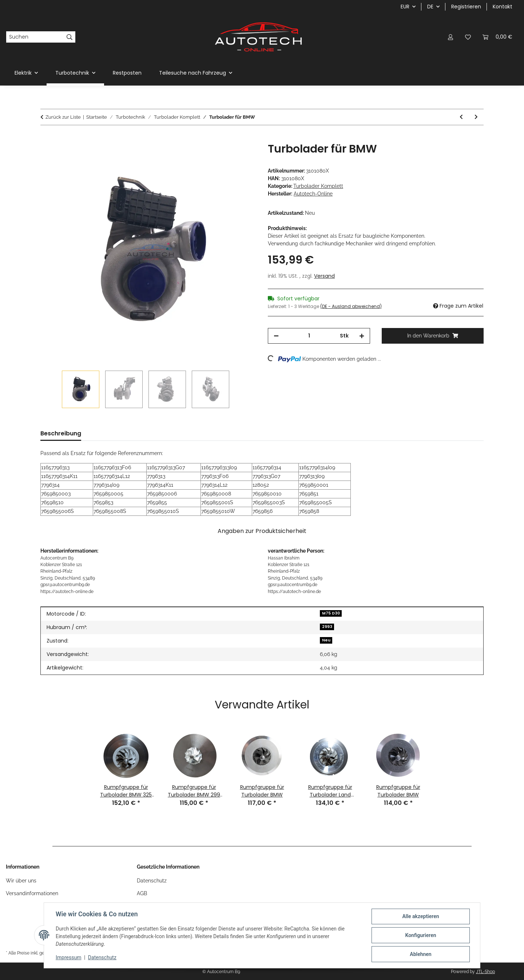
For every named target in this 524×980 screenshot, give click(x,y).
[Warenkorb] (497, 37)
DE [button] (430, 7)
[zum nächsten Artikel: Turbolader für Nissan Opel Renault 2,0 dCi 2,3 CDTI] (476, 117)
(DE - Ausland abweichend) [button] (351, 306)
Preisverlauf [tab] (111, 433)
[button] (450, 37)
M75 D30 (331, 613)
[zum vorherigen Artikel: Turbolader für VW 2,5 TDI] (461, 117)
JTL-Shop (485, 972)
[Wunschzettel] (468, 37)
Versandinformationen (32, 893)
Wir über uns (21, 881)
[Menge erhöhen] (362, 336)
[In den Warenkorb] (46, 138)
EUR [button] (405, 7)
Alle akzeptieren (420, 916)
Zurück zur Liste (63, 117)
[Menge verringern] (276, 336)
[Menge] (309, 336)
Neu (326, 640)
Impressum (68, 957)
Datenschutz (102, 957)
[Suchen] (35, 37)
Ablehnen (420, 954)
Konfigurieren (420, 935)
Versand (324, 276)
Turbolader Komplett (318, 186)
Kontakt (503, 7)
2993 (327, 627)
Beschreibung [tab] (61, 433)
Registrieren (466, 7)
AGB (142, 893)
